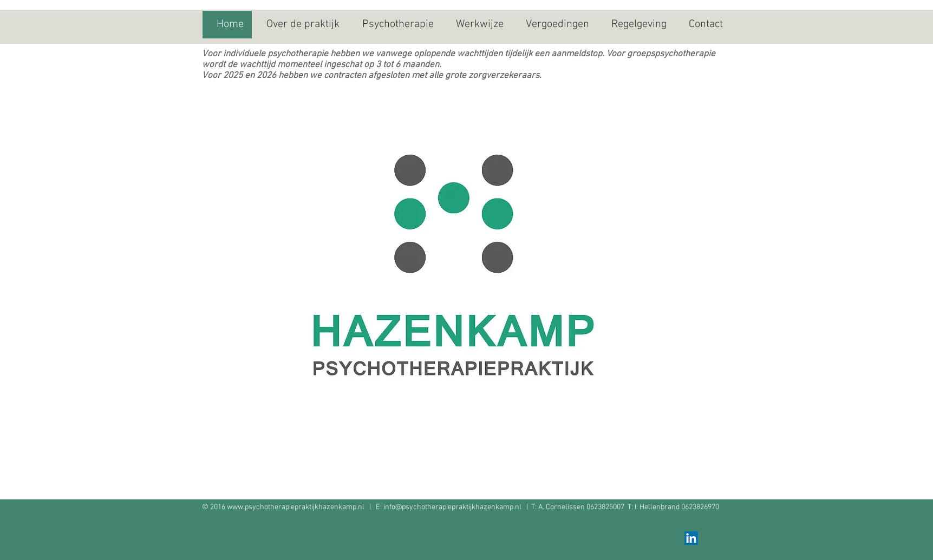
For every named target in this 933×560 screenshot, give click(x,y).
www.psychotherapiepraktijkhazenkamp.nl (296, 507)
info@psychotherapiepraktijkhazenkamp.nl (452, 507)
